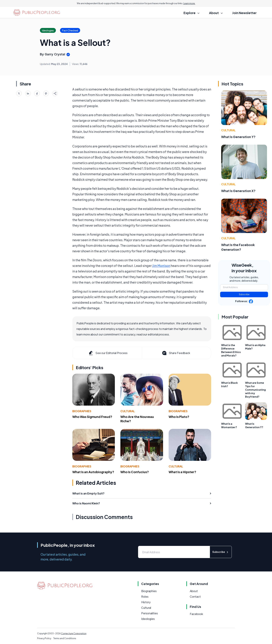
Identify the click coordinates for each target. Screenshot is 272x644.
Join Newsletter (244, 13)
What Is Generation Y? (238, 137)
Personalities (150, 613)
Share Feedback (176, 353)
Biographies (82, 411)
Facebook (196, 614)
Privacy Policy (44, 638)
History (146, 602)
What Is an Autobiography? (93, 472)
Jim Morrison (161, 266)
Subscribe (244, 294)
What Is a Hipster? (182, 472)
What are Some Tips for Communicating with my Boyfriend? (255, 390)
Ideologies (148, 619)
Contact (195, 597)
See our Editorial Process (108, 353)
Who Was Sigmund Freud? (92, 417)
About (194, 591)
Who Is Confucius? (135, 472)
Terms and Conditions (65, 638)
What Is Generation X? (238, 191)
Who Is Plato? (179, 417)
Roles (145, 597)
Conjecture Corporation (74, 633)
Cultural (128, 411)
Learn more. (189, 3)
